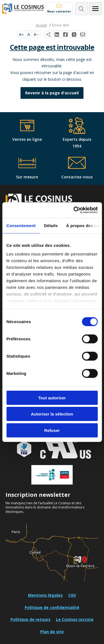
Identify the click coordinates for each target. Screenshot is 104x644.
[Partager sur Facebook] (66, 35)
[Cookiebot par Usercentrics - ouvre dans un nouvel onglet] (74, 210)
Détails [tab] (51, 225)
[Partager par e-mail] (83, 35)
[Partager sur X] (74, 35)
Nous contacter (59, 11)
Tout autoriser (52, 398)
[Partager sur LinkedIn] (57, 35)
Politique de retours (31, 619)
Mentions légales (45, 595)
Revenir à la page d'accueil (52, 93)
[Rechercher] (82, 9)
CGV (72, 595)
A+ (21, 35)
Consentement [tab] (21, 225)
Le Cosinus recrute (75, 619)
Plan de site (52, 632)
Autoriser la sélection (52, 414)
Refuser (52, 430)
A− (36, 35)
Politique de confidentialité (52, 607)
